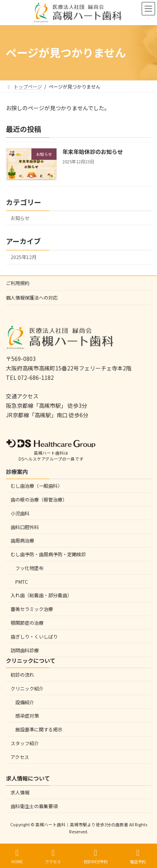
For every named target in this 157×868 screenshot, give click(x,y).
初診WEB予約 (96, 856)
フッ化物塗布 (29, 568)
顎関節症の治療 (27, 623)
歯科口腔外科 (25, 527)
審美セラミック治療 (32, 609)
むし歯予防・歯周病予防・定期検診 (48, 554)
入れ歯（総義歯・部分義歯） (41, 595)
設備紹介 (25, 702)
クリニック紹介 (27, 688)
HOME (17, 856)
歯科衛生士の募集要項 (34, 806)
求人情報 (20, 792)
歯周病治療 (22, 540)
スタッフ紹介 (25, 743)
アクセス (20, 756)
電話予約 (138, 856)
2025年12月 (24, 257)
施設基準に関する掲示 (39, 729)
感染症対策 (27, 715)
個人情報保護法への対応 (32, 297)
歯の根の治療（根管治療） (39, 499)
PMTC (22, 581)
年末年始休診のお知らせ (93, 152)
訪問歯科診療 (25, 650)
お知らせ (20, 218)
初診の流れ (22, 675)
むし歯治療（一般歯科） (37, 486)
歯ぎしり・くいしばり (34, 636)
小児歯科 (20, 513)
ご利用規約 (18, 283)
